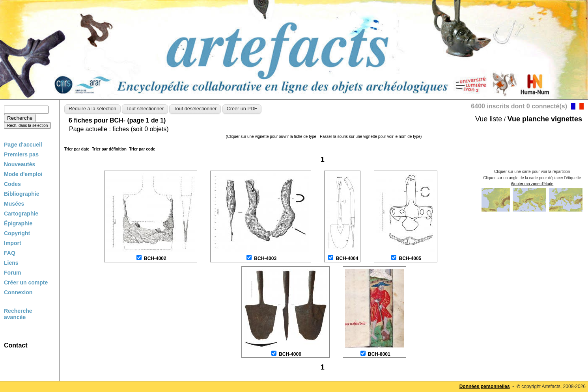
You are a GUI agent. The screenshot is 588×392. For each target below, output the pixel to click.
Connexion (18, 292)
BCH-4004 (347, 258)
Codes (12, 184)
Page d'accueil (23, 145)
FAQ (10, 253)
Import (13, 243)
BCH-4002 (155, 258)
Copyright (17, 233)
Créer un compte (26, 282)
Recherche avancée (18, 314)
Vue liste (489, 119)
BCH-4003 (265, 258)
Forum (13, 273)
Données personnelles (485, 386)
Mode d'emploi (23, 174)
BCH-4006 (290, 354)
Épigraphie (18, 223)
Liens (11, 263)
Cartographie (21, 214)
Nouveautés (20, 164)
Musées (14, 204)
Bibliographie (21, 194)
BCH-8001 (379, 354)
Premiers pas (21, 154)
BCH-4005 (410, 258)
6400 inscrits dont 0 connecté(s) (519, 106)
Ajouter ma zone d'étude (532, 184)
